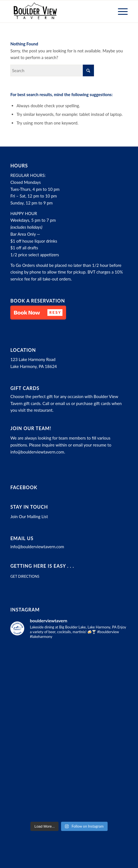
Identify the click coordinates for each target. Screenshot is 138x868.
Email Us (22, 538)
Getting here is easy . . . (42, 566)
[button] (38, 313)
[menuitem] (120, 11)
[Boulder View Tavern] (57, 11)
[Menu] (120, 11)
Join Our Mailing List (29, 516)
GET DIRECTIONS (25, 576)
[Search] (52, 70)
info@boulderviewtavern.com (37, 452)
